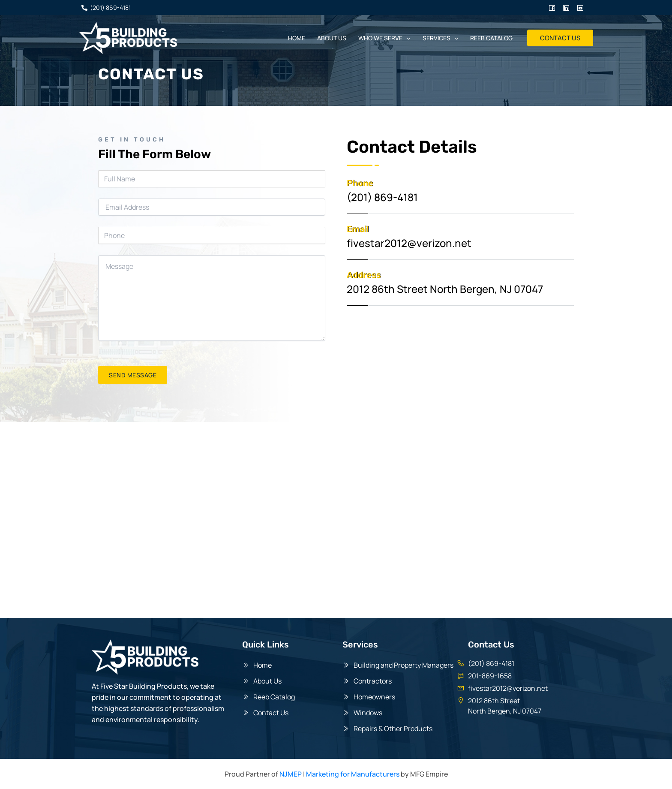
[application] (406, 38)
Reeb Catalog (491, 38)
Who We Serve (384, 38)
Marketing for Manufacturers (353, 774)
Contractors (373, 681)
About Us (267, 681)
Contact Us (271, 713)
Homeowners (374, 697)
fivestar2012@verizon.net (508, 688)
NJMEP (291, 774)
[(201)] (106, 8)
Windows (369, 713)
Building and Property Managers (403, 665)
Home (297, 38)
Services (440, 38)
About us (332, 38)
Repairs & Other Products (394, 729)
